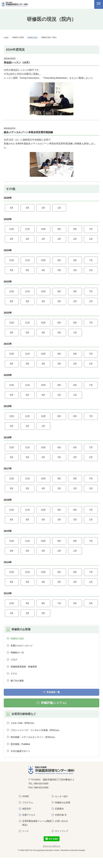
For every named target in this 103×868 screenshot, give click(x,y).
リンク (26, 841)
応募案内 (60, 819)
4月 (12, 208)
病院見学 (27, 819)
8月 (75, 229)
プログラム (28, 812)
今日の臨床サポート (21, 761)
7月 (91, 229)
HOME (6, 37)
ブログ (14, 667)
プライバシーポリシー (52, 857)
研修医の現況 (33, 37)
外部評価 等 (61, 825)
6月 (12, 239)
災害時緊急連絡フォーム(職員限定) (37, 833)
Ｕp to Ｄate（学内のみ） (24, 732)
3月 (28, 208)
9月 (59, 229)
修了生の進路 (18, 689)
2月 (43, 208)
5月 (28, 239)
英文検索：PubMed (21, 754)
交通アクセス (29, 825)
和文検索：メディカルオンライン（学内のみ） (35, 746)
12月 (12, 229)
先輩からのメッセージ (22, 652)
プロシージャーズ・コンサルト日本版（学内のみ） (37, 739)
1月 (59, 208)
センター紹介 (62, 806)
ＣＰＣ (14, 681)
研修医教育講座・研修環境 (25, 674)
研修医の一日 (18, 660)
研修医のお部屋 (63, 812)
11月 (28, 229)
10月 (43, 229)
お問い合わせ (62, 831)
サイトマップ (62, 841)
